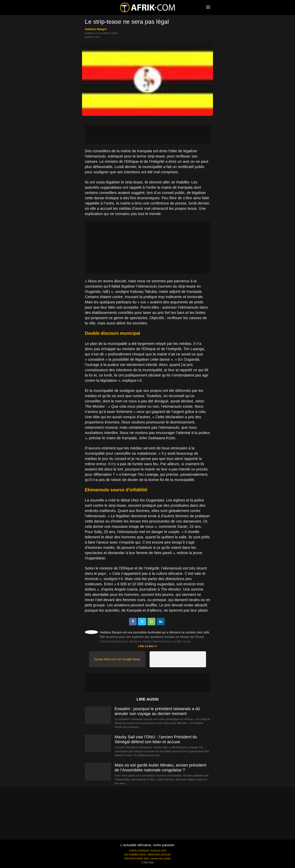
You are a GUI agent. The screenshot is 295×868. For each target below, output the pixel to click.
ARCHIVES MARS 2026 (136, 859)
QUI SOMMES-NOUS (135, 855)
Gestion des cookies (161, 859)
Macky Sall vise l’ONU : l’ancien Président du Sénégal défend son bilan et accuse (156, 739)
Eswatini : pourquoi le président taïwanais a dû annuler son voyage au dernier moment (157, 711)
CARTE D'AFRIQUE (139, 851)
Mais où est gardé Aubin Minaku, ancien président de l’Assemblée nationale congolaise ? (160, 768)
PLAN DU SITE (159, 851)
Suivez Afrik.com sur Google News (117, 659)
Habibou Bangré (96, 29)
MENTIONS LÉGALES (159, 855)
